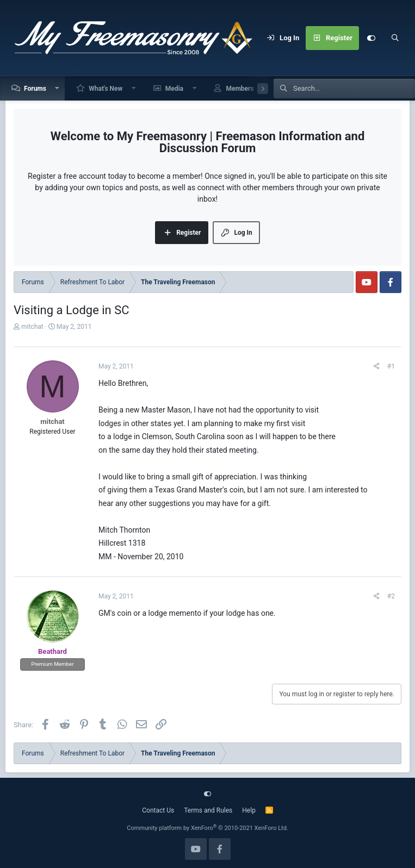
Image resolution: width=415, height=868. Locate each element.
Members (240, 89)
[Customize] (371, 38)
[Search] (395, 38)
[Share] (377, 366)
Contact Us (158, 810)
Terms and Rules (208, 810)
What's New (106, 89)
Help (249, 810)
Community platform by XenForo (207, 828)
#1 (391, 366)
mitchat (32, 327)
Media (174, 89)
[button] (58, 88)
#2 (391, 596)
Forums (35, 89)
